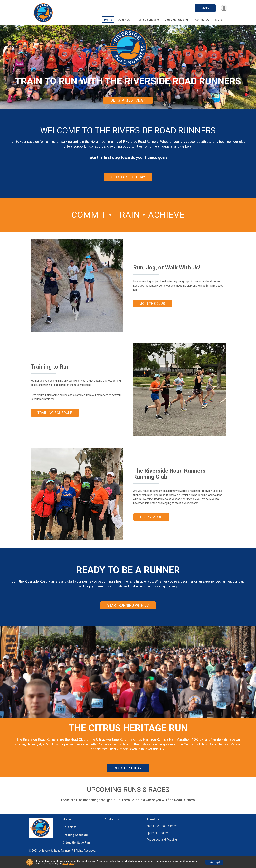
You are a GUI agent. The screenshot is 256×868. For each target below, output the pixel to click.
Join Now (124, 20)
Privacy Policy (69, 864)
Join (205, 8)
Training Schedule (147, 20)
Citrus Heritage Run (177, 20)
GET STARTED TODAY (128, 177)
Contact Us (202, 20)
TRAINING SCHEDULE (55, 413)
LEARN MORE (151, 517)
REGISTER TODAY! (128, 768)
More (219, 20)
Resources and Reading (162, 840)
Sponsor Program (158, 833)
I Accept (214, 862)
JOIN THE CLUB (153, 304)
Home (108, 20)
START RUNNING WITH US (128, 605)
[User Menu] (224, 8)
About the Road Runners (162, 826)
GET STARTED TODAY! (128, 100)
